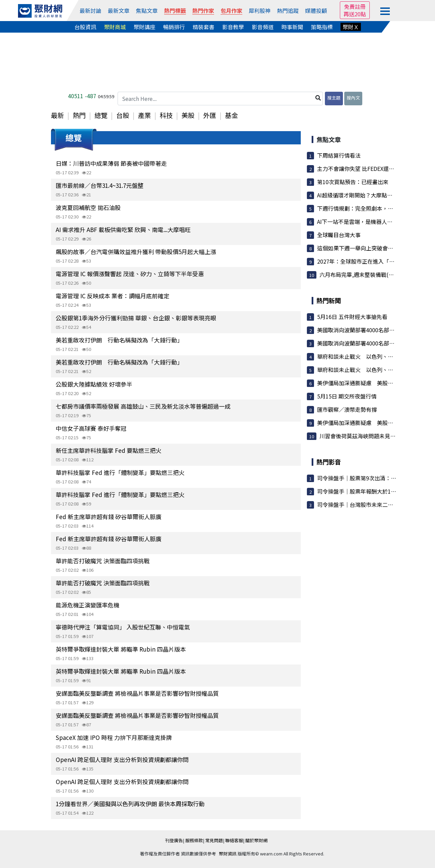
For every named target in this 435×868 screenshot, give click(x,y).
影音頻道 (263, 27)
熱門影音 (329, 462)
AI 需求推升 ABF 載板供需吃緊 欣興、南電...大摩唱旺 (123, 229)
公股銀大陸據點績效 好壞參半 (94, 384)
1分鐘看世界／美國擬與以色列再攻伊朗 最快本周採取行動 (130, 804)
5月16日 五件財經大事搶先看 (352, 317)
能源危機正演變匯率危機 (88, 605)
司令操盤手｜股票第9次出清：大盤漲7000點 (371, 478)
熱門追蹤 (288, 11)
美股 (188, 115)
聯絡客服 (234, 840)
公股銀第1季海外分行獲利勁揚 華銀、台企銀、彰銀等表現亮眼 (136, 318)
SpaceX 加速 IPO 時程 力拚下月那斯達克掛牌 (114, 737)
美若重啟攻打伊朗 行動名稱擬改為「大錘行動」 (119, 340)
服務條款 (194, 840)
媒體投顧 (316, 11)
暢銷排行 (174, 27)
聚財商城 (115, 27)
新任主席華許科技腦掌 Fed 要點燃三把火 (109, 450)
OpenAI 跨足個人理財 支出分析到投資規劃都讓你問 (122, 759)
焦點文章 (147, 11)
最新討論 (90, 11)
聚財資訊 (228, 854)
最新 (57, 115)
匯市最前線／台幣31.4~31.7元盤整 (100, 185)
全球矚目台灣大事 (339, 235)
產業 (144, 115)
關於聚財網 (256, 840)
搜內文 (353, 98)
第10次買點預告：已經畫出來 (353, 182)
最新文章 (119, 11)
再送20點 (355, 14)
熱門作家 (203, 11)
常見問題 (214, 840)
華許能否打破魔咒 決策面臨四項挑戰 (103, 561)
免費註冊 (355, 6)
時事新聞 (292, 27)
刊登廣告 (174, 840)
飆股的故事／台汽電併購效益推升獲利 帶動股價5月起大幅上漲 (136, 252)
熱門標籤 (175, 11)
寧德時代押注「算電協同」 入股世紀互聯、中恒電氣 (123, 627)
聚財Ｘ (351, 27)
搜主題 (334, 98)
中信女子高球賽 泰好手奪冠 (91, 428)
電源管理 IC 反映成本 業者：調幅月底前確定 (112, 296)
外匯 (210, 115)
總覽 (101, 115)
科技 (166, 115)
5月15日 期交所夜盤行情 (347, 396)
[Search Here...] (220, 99)
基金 (231, 115)
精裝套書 (204, 27)
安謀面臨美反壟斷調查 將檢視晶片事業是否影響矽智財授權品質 (137, 693)
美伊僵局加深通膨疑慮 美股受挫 (358, 383)
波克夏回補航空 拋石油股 (88, 207)
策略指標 (322, 27)
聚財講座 (144, 27)
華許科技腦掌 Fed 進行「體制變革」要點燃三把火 (120, 472)
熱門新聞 (329, 300)
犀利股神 (260, 11)
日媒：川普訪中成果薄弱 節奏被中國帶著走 (111, 163)
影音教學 (233, 27)
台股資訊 (85, 27)
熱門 (79, 115)
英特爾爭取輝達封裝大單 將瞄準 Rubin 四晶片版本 (121, 649)
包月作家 (231, 11)
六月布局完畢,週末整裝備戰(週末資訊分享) (371, 274)
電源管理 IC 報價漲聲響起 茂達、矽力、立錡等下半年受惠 (130, 274)
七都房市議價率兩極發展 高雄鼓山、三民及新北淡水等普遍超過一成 (143, 406)
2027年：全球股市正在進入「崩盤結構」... (369, 261)
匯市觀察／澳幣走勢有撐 (347, 409)
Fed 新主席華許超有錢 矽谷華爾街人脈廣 (109, 517)
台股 (123, 115)
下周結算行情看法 (339, 155)
